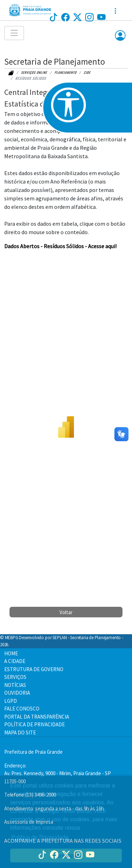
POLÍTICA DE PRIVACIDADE (34, 724)
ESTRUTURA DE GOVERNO (34, 669)
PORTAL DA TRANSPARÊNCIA (37, 717)
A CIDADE (15, 661)
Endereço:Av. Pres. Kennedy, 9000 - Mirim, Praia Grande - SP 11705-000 (58, 773)
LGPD (11, 701)
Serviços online (34, 73)
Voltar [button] (66, 612)
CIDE (87, 73)
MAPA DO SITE (20, 732)
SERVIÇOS (15, 677)
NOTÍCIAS (15, 685)
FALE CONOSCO (22, 709)
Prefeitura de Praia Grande (33, 752)
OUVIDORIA (17, 693)
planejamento (66, 73)
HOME (11, 653)
